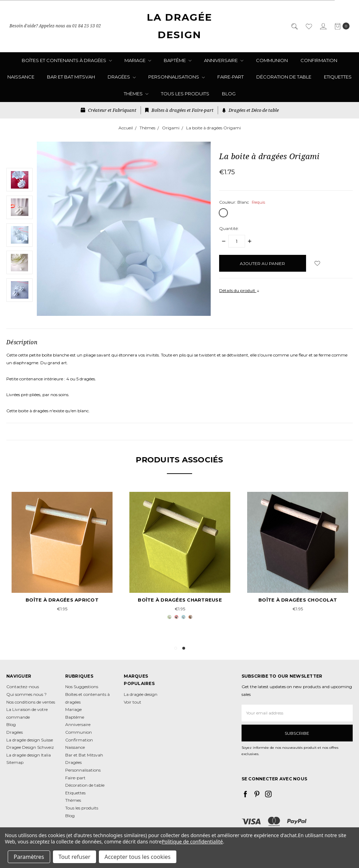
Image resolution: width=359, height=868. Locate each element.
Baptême (178, 60)
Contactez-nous (23, 687)
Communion (272, 60)
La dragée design (141, 694)
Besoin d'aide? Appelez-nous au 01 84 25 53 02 (55, 26)
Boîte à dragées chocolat (298, 600)
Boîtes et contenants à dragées (67, 60)
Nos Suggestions (82, 687)
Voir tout (133, 702)
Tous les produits (185, 94)
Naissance (21, 77)
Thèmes (136, 94)
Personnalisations (177, 77)
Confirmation (319, 60)
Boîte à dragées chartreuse (180, 600)
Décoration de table (284, 77)
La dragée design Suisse (30, 740)
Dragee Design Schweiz (30, 747)
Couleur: (242, 202)
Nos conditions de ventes (31, 702)
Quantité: (229, 228)
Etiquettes (338, 77)
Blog (229, 94)
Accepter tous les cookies (138, 857)
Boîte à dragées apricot (62, 600)
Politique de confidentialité (192, 842)
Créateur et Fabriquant (109, 110)
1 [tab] (176, 648)
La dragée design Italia (29, 755)
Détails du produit (239, 290)
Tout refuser (74, 857)
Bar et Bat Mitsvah (71, 77)
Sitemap (15, 762)
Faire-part (231, 77)
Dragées (122, 77)
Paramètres (29, 857)
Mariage (138, 60)
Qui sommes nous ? (26, 694)
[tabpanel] (180, 557)
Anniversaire (224, 60)
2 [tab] (184, 648)
